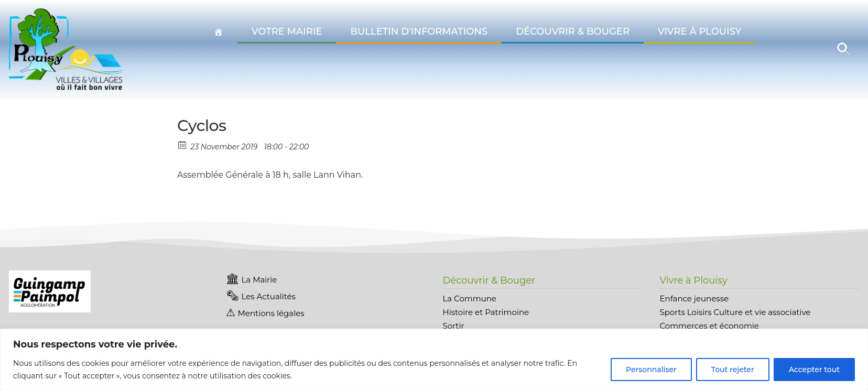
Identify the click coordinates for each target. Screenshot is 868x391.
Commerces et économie (709, 326)
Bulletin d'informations (419, 31)
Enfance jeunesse (694, 298)
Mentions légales (271, 313)
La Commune (469, 298)
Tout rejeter (733, 370)
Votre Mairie (287, 31)
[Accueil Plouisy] (219, 32)
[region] (434, 360)
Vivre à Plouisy (699, 31)
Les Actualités (269, 296)
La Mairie (259, 280)
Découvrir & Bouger (573, 31)
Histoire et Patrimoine (486, 312)
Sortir (453, 326)
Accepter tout (814, 370)
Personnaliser (651, 370)
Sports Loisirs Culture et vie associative (735, 312)
